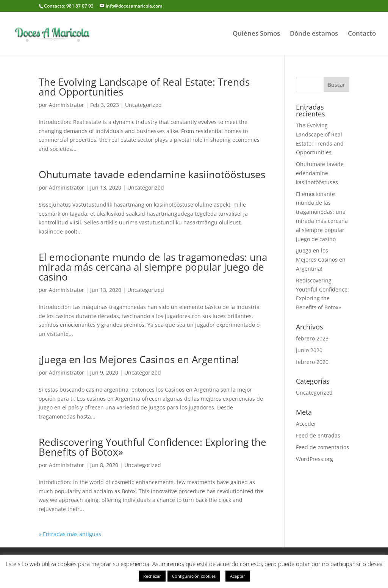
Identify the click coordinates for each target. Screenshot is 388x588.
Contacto (362, 34)
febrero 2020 (312, 362)
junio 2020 (309, 350)
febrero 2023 (312, 338)
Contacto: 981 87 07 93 (69, 6)
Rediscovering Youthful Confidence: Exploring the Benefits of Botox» (153, 447)
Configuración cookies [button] (194, 576)
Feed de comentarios (322, 447)
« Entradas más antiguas (70, 534)
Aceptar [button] (238, 576)
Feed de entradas (318, 435)
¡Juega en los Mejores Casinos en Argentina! (139, 359)
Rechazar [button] (152, 576)
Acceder (306, 424)
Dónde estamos (314, 34)
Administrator (66, 105)
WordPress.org (314, 459)
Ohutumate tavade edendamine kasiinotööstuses (152, 174)
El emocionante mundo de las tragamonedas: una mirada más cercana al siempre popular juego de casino (153, 267)
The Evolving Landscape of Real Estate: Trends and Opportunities (144, 87)
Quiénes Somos (256, 34)
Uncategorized (143, 105)
